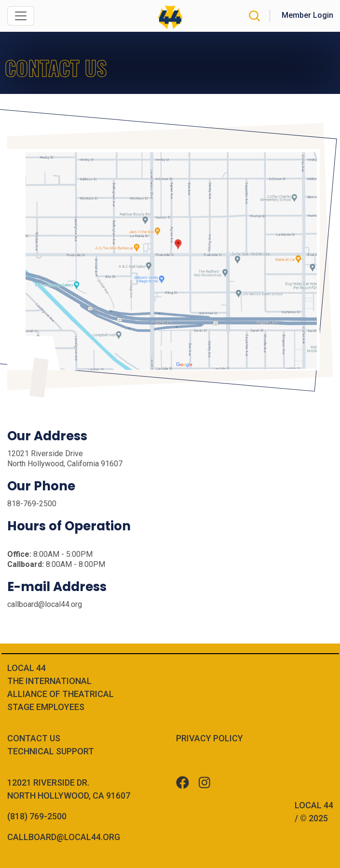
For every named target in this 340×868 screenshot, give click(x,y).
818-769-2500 (32, 504)
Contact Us (34, 738)
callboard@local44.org (45, 604)
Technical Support (51, 751)
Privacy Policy (210, 738)
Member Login (307, 15)
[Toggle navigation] (21, 16)
